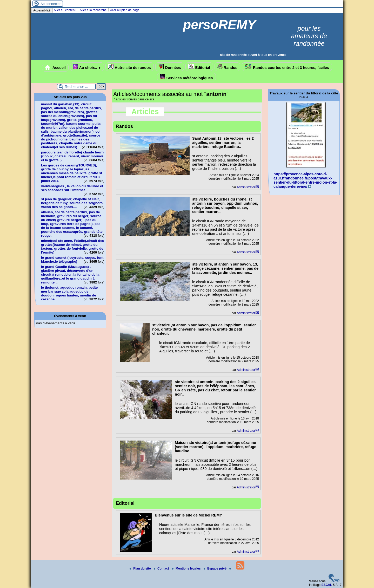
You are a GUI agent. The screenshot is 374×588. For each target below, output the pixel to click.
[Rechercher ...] (76, 87)
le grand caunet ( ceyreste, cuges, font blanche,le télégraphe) (72, 260)
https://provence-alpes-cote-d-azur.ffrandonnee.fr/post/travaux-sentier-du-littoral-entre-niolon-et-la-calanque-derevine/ (305, 180)
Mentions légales (187, 568)
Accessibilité (42, 10)
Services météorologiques (186, 77)
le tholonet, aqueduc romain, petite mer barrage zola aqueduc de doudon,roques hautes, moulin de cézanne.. (69, 293)
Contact (162, 568)
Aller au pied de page (125, 10)
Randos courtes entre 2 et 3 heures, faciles (287, 67)
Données (170, 67)
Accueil (55, 68)
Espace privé (215, 568)
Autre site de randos (130, 67)
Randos (227, 67)
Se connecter (51, 4)
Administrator (246, 187)
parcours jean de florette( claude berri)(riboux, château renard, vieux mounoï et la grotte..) (72, 156)
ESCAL (327, 585)
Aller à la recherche (93, 10)
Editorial (199, 67)
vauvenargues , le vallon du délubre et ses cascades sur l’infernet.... (72, 188)
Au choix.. (87, 67)
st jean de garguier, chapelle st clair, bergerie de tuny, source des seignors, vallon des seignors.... (72, 203)
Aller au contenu (65, 10)
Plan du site (141, 568)
